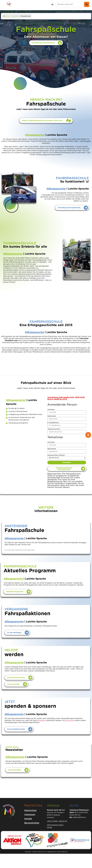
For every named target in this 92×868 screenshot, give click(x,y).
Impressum (30, 814)
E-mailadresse (53, 423)
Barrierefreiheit (32, 823)
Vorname (51, 410)
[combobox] (70, 4)
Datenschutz (30, 810)
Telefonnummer (54, 429)
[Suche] (87, 4)
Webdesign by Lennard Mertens (57, 852)
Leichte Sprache (57, 135)
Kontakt (28, 819)
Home (6, 16)
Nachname (52, 416)
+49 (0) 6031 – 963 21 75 (57, 821)
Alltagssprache (34, 135)
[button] (52, 4)
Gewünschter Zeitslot (56, 455)
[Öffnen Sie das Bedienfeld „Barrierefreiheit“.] (88, 435)
